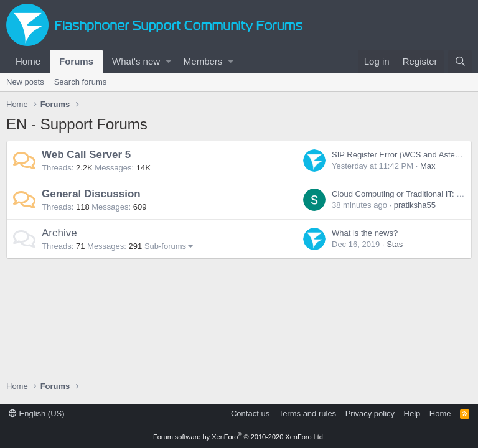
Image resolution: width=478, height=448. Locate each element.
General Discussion (91, 194)
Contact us (250, 413)
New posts (25, 82)
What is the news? (365, 233)
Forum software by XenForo (239, 437)
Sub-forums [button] (165, 246)
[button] (168, 61)
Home (28, 61)
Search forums (81, 82)
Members (203, 61)
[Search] (460, 61)
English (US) (37, 413)
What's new (136, 61)
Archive (59, 233)
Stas (395, 244)
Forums (76, 61)
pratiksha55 (415, 205)
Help (412, 413)
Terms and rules (307, 413)
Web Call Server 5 (86, 155)
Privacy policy (370, 413)
